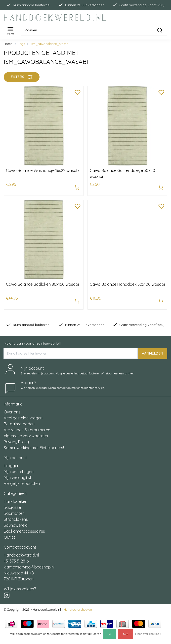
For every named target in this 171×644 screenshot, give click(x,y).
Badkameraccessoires (24, 531)
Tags (21, 44)
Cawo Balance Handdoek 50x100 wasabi (127, 284)
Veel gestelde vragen (23, 418)
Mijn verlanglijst (18, 478)
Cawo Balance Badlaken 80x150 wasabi (42, 284)
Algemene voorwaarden (26, 436)
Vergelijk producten (22, 483)
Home (8, 44)
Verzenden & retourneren (27, 430)
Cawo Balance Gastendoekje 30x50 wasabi (122, 173)
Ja (109, 634)
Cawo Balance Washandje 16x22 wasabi (43, 170)
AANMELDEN (152, 353)
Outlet (9, 537)
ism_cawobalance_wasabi (50, 44)
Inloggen (12, 466)
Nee (126, 634)
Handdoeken (16, 501)
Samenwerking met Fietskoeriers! (34, 448)
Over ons (12, 412)
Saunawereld (16, 525)
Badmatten (14, 513)
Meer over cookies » (148, 634)
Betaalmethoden (19, 424)
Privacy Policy (16, 442)
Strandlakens (16, 519)
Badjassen (13, 507)
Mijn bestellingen (19, 472)
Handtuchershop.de (78, 609)
